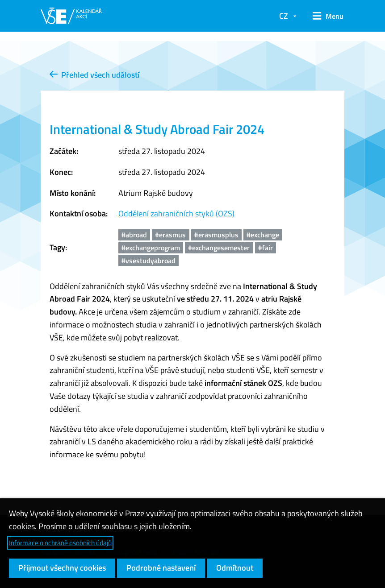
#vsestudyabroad (149, 261)
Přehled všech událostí (94, 75)
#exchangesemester (219, 248)
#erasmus (170, 235)
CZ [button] (284, 16)
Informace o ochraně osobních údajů (60, 543)
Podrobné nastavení (161, 568)
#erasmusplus (216, 235)
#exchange (263, 235)
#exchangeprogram (151, 248)
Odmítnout (235, 568)
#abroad (134, 235)
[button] (325, 16)
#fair (266, 248)
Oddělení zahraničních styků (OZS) (176, 213)
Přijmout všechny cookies (62, 568)
